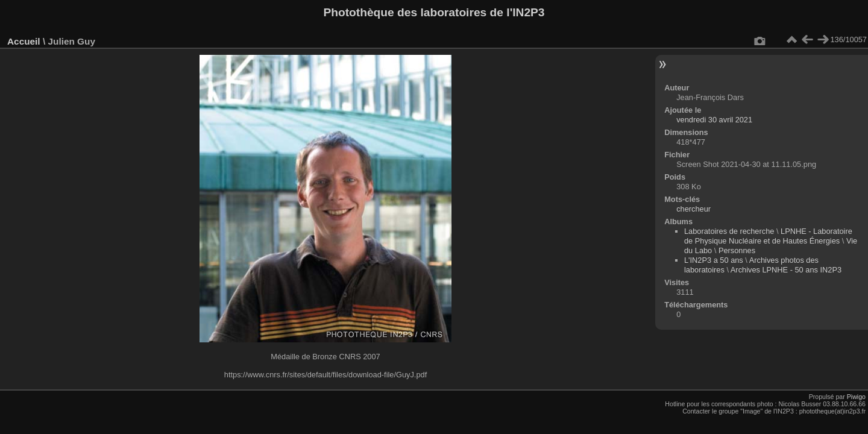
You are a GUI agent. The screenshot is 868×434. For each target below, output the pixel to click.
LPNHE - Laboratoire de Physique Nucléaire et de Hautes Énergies (768, 236)
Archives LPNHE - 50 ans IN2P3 (786, 270)
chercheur (693, 209)
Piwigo (856, 397)
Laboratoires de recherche (729, 231)
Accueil (24, 41)
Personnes (737, 250)
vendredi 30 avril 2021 (714, 120)
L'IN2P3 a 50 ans (714, 260)
